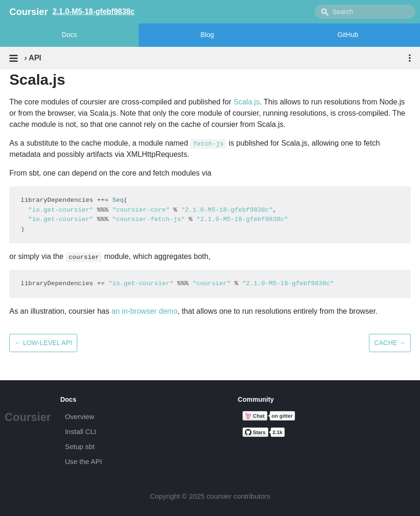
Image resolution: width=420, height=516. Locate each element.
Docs (70, 35)
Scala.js (246, 102)
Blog (207, 35)
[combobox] (365, 12)
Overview (80, 416)
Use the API (84, 461)
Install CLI (81, 431)
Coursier (28, 417)
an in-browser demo (144, 311)
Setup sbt (80, 446)
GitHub (348, 35)
